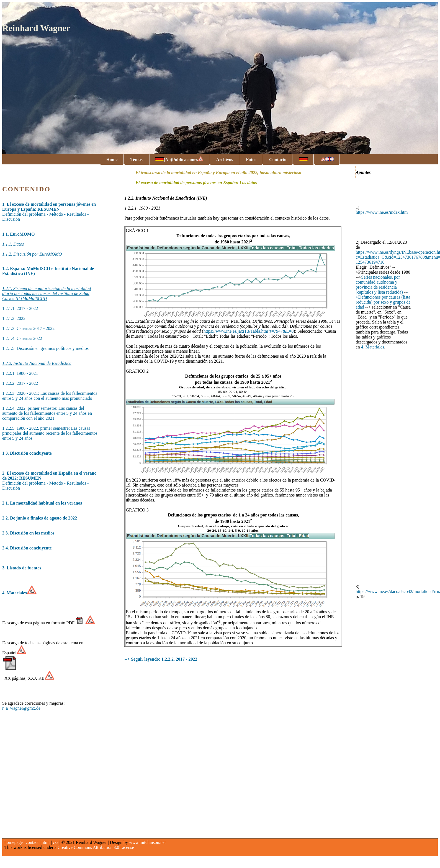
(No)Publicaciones (179, 159)
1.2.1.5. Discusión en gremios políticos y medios (45, 348)
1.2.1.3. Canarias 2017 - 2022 (28, 328)
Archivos (225, 160)
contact (32, 842)
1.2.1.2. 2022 (14, 318)
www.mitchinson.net (147, 842)
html (46, 842)
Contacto (278, 160)
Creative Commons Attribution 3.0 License (96, 847)
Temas (137, 160)
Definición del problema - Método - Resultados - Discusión (49, 212)
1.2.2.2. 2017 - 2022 (20, 383)
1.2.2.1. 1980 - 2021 (20, 373)
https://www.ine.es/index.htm (382, 212)
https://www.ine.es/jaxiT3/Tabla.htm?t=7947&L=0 (249, 331)
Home (112, 160)
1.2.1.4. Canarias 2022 (22, 338)
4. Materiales (373, 347)
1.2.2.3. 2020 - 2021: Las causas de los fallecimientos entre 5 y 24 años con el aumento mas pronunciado (50, 396)
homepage (14, 842)
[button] (384, 272)
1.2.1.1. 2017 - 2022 (20, 308)
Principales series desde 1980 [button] (384, 272)
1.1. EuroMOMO (18, 234)
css (56, 842)
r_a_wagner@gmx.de (21, 708)
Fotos (251, 160)
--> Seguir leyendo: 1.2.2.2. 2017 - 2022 (161, 659)
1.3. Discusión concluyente (27, 453)
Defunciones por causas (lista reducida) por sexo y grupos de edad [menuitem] (383, 302)
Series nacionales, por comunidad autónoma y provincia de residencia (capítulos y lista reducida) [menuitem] (379, 285)
